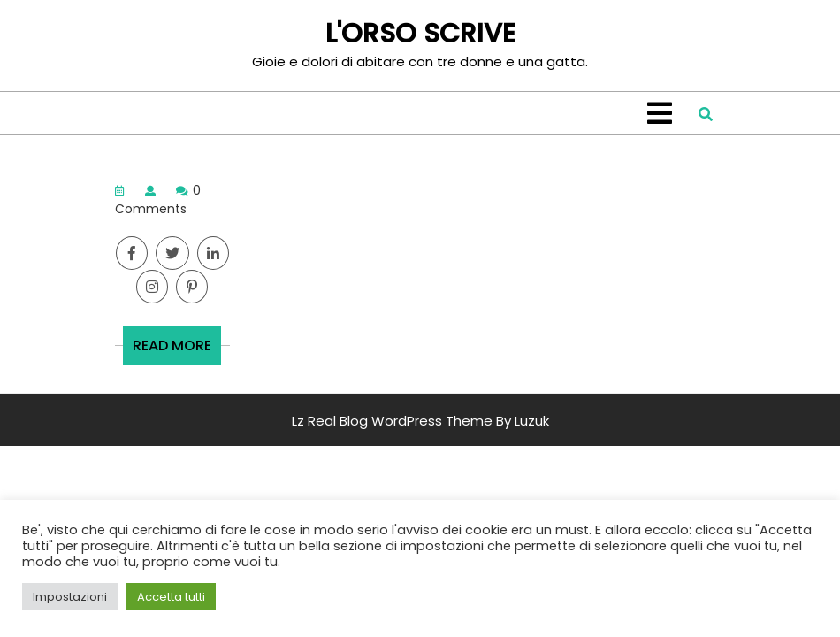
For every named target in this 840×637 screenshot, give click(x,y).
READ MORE (177, 350)
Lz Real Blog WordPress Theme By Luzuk (420, 421)
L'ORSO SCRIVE (420, 34)
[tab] (660, 113)
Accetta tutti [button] (171, 597)
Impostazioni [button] (70, 597)
